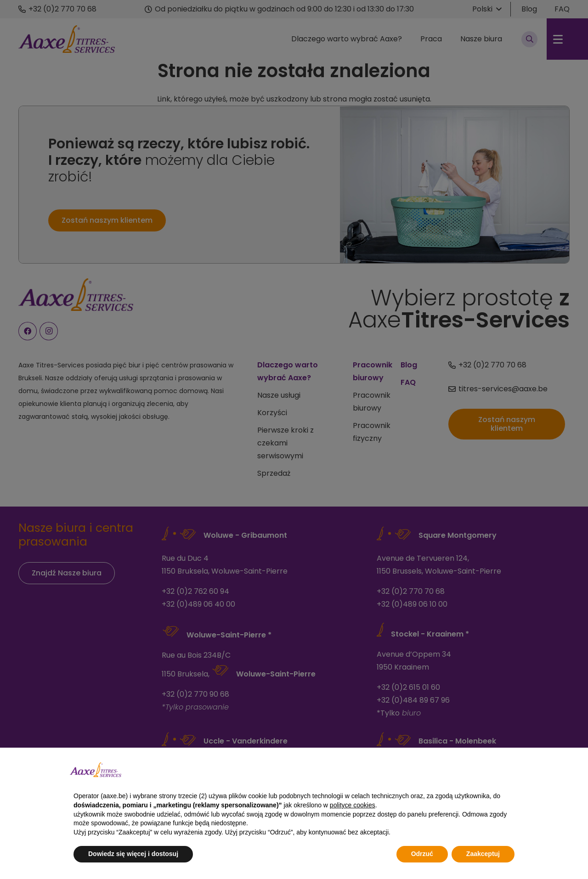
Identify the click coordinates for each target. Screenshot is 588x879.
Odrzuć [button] (422, 854)
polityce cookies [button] (353, 805)
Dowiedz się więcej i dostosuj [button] (133, 854)
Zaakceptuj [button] (483, 854)
